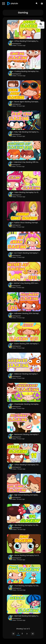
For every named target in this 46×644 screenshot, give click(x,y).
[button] (42, 4)
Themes (41, 25)
